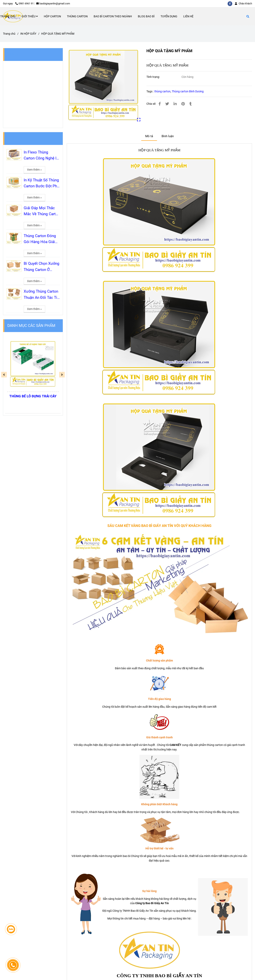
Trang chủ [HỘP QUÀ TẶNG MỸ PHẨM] (9, 34)
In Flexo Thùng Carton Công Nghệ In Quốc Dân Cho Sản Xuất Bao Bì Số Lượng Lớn (41, 156)
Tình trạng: (153, 77)
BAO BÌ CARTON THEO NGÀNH (113, 16)
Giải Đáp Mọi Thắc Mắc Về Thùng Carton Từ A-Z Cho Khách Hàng (42, 211)
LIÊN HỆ (188, 16)
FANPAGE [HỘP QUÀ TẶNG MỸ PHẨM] (16, 54)
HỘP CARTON (52, 16)
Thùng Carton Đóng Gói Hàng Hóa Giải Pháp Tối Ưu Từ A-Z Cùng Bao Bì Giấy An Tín (41, 239)
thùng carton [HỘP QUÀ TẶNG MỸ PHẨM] (162, 91)
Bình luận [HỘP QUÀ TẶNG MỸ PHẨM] (168, 136)
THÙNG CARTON (77, 16)
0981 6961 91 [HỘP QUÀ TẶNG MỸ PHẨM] (25, 3)
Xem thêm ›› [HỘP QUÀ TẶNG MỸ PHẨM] (34, 170)
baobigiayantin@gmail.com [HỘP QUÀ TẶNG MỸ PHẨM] (53, 3)
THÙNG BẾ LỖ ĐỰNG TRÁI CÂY (33, 396)
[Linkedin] (175, 104)
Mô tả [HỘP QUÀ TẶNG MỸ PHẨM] (149, 136)
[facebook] (231, 3)
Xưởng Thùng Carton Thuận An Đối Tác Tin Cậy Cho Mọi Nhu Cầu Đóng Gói (41, 295)
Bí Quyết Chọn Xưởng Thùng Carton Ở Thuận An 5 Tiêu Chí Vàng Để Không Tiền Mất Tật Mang (42, 267)
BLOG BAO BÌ (146, 16)
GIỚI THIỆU (30, 16)
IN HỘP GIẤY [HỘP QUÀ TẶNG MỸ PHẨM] (28, 34)
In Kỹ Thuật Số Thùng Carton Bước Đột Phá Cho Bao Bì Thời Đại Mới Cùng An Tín (41, 184)
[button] (244, 4)
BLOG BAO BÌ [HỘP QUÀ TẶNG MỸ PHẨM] (18, 138)
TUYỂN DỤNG (169, 16)
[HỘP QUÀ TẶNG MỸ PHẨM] (104, 85)
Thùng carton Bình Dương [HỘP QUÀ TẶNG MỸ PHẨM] (188, 91)
